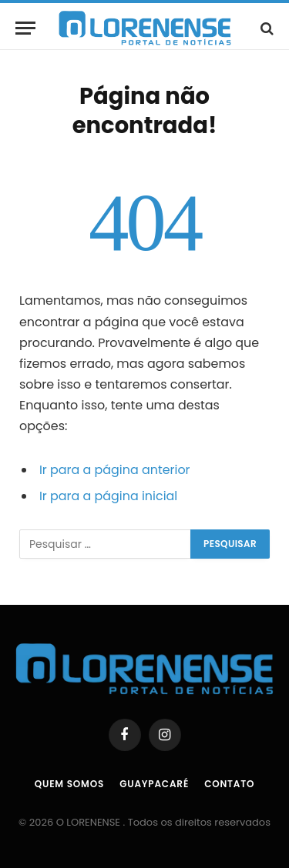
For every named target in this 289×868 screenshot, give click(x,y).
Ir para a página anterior (115, 470)
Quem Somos (69, 784)
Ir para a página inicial (108, 496)
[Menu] (25, 28)
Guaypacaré (154, 784)
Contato (229, 784)
